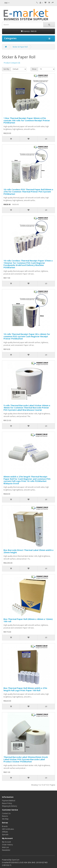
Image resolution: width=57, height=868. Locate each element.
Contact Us (6, 813)
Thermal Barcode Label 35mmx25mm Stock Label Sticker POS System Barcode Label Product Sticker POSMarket (26, 759)
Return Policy (7, 803)
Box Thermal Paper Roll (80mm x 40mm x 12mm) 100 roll (28, 620)
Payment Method (9, 801)
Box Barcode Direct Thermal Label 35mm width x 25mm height (28, 551)
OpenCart (15, 860)
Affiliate (5, 832)
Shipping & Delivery (9, 806)
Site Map (5, 819)
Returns (5, 816)
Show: (34, 69)
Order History (7, 845)
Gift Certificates (8, 829)
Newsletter (6, 850)
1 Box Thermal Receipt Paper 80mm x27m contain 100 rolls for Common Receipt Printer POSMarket (27, 120)
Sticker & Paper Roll (20, 47)
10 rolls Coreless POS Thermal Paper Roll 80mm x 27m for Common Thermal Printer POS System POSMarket (28, 192)
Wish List (5, 847)
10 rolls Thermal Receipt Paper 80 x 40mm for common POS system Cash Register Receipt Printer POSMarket (27, 336)
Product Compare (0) (12, 63)
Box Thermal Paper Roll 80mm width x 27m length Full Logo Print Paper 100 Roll (25, 689)
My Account (6, 842)
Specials (5, 835)
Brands (5, 826)
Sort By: (6, 69)
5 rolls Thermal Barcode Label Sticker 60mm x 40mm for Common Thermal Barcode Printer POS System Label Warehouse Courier (27, 408)
